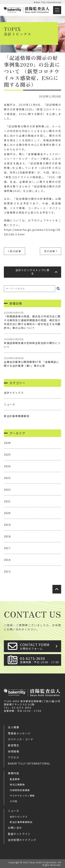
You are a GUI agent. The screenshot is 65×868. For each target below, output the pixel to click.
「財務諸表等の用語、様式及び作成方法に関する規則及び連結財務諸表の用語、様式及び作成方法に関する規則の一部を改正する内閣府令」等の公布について (32, 320)
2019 (7, 525)
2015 (7, 571)
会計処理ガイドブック (22, 840)
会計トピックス (14, 393)
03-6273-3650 (40, 660)
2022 (7, 490)
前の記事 (15, 251)
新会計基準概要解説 (17, 416)
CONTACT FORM (40, 646)
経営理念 (14, 745)
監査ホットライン (19, 834)
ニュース (9, 404)
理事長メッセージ (19, 733)
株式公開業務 (17, 785)
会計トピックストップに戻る (32, 272)
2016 (7, 560)
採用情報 (14, 751)
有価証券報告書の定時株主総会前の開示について (32, 343)
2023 (7, 478)
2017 (7, 548)
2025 (7, 454)
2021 (7, 501)
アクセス (13, 757)
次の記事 (50, 251)
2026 (7, 443)
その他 (14, 801)
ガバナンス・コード (21, 739)
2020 (7, 513)
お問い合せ (15, 828)
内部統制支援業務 (20, 790)
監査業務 (15, 779)
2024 (7, 466)
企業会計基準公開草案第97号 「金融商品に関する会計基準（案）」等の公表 (32, 362)
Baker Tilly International (48, 2)
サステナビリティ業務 (22, 796)
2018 (7, 536)
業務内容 (14, 773)
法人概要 (14, 727)
